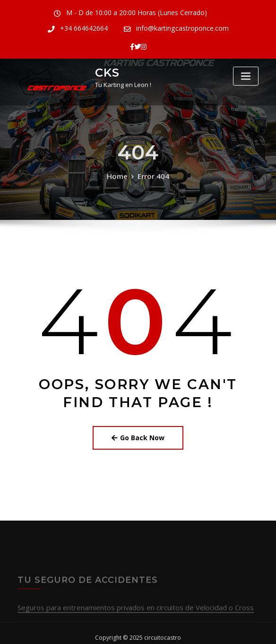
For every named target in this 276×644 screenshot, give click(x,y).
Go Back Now (138, 431)
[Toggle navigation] (246, 72)
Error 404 (152, 183)
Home (120, 183)
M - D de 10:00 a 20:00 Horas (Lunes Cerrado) (102, 13)
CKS (105, 68)
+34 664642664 (212, 13)
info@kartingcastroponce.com (144, 27)
